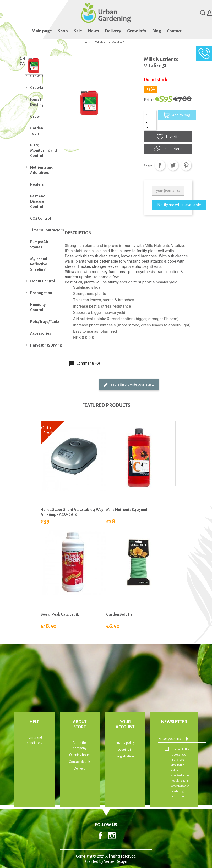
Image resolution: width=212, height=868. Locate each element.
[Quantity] (150, 115)
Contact (174, 31)
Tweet (173, 165)
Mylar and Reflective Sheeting (39, 264)
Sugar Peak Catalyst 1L (60, 614)
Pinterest (186, 165)
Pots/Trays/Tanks (45, 322)
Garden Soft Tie (119, 614)
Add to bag (177, 115)
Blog (157, 31)
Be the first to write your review (129, 385)
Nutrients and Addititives (42, 170)
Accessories (41, 333)
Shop (63, 31)
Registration (125, 756)
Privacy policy (125, 743)
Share (160, 165)
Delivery (113, 31)
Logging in (125, 750)
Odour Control (43, 281)
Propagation (41, 293)
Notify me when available (179, 205)
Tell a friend (168, 149)
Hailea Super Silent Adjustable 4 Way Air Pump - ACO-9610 (72, 512)
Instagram (112, 836)
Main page (42, 31)
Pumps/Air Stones (39, 245)
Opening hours (80, 755)
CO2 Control (40, 218)
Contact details (80, 762)
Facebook (100, 836)
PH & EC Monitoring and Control (44, 150)
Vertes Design (116, 861)
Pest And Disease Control (38, 201)
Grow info (137, 31)
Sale (78, 31)
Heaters (37, 184)
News (94, 31)
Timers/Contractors (46, 230)
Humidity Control (38, 307)
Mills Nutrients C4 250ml (127, 510)
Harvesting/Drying (46, 345)
